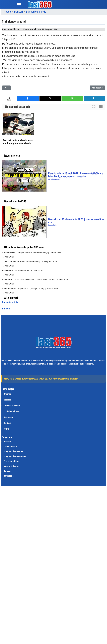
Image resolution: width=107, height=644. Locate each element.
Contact (7, 423)
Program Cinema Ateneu (15, 456)
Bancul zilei (53, 225)
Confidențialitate (11, 411)
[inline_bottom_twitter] (50, 98)
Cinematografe (10, 446)
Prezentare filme (11, 461)
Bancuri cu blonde (11, 29)
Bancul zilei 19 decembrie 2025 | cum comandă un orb (76, 220)
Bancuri (6, 309)
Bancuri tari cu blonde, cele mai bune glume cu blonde (18, 142)
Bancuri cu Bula (10, 302)
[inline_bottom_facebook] (28, 98)
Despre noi (8, 417)
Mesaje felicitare (11, 466)
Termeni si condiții (12, 406)
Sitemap (7, 394)
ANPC (6, 429)
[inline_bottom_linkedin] (94, 98)
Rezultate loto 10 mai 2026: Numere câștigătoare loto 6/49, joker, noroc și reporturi (76, 175)
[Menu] (19, 5)
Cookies (7, 400)
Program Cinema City (13, 451)
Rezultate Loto (54, 179)
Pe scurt (7, 442)
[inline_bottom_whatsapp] (72, 98)
